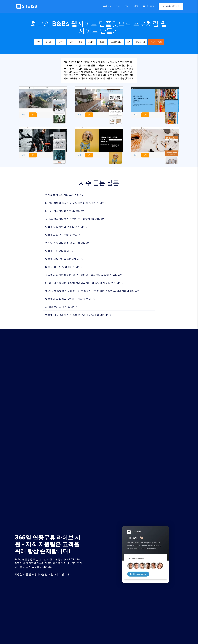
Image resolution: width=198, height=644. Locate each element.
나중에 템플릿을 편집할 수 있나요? (65, 212)
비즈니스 (49, 42)
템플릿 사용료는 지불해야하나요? (64, 259)
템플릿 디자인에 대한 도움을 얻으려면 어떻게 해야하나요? (78, 315)
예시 (127, 6)
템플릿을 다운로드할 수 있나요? (63, 236)
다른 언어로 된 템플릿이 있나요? (64, 267)
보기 (23, 115)
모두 (38, 42)
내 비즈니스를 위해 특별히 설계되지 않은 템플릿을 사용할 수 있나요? (84, 283)
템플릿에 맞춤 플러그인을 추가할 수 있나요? (70, 299)
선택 (34, 115)
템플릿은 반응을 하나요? (59, 252)
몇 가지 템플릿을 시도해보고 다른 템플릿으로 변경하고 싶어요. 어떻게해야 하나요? (92, 291)
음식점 (102, 42)
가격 (118, 6)
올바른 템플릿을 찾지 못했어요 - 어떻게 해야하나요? (75, 220)
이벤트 (91, 42)
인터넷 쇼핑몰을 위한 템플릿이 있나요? (67, 244)
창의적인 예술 (116, 42)
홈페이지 (107, 6)
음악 (81, 42)
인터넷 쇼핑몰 (156, 42)
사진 (71, 42)
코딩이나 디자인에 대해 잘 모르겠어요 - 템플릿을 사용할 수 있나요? (83, 275)
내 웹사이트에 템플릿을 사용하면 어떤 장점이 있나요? (76, 204)
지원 (136, 6)
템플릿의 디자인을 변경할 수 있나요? (66, 228)
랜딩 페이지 (140, 42)
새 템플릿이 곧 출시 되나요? (61, 307)
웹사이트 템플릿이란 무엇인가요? (64, 196)
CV (129, 42)
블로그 (61, 42)
